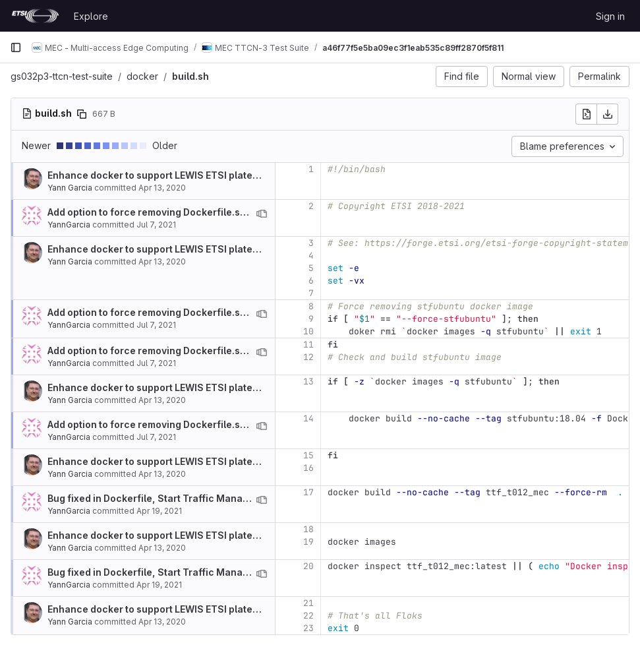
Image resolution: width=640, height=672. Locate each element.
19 (308, 542)
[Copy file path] (82, 114)
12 (308, 357)
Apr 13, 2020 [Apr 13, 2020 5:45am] (162, 188)
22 (308, 616)
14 (308, 418)
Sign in (610, 16)
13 (308, 382)
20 (308, 566)
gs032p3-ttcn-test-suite (62, 76)
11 (308, 345)
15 (308, 455)
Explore (91, 16)
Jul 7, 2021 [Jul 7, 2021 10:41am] (156, 325)
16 (308, 468)
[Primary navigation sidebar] (16, 47)
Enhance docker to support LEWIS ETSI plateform (161, 175)
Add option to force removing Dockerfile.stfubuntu (164, 212)
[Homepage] (35, 16)
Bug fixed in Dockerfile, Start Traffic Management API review (188, 498)
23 (308, 628)
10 (308, 331)
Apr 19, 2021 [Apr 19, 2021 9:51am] (159, 511)
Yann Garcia (70, 188)
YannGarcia (69, 225)
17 (308, 492)
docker (142, 76)
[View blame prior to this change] (262, 214)
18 (308, 529)
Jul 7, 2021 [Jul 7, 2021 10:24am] (156, 225)
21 (308, 603)
